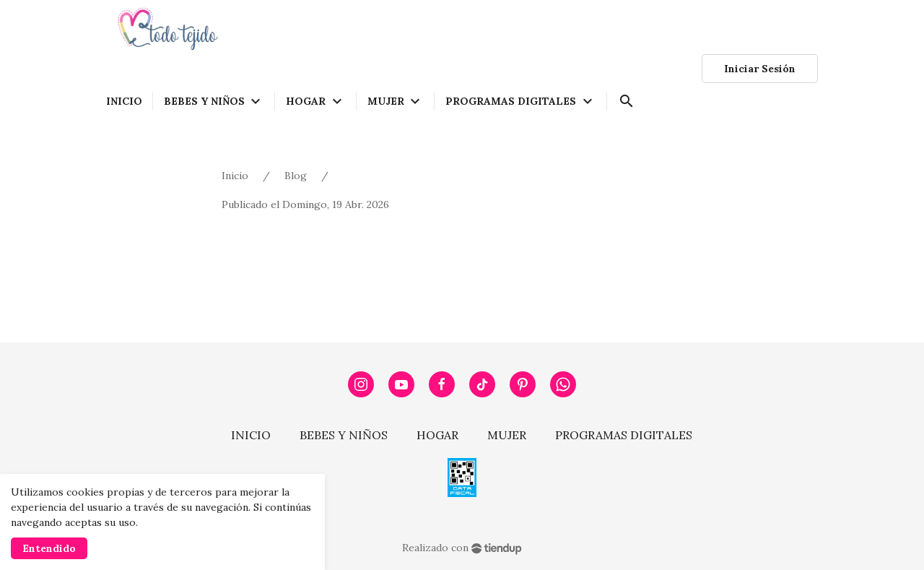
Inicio (235, 176)
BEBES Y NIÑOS (344, 435)
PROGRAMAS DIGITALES (624, 435)
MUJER (507, 435)
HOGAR (437, 435)
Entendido (49, 548)
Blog (296, 176)
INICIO (251, 435)
